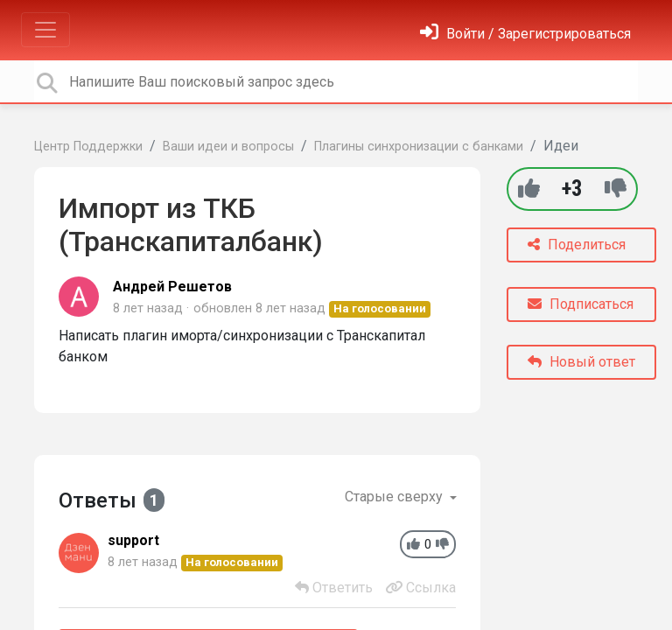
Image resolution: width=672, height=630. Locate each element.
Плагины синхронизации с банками (419, 147)
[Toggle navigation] (45, 30)
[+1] (529, 189)
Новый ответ (581, 362)
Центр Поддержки (88, 147)
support (133, 540)
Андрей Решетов (172, 287)
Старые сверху (395, 497)
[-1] (616, 189)
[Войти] (525, 34)
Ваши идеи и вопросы (228, 147)
